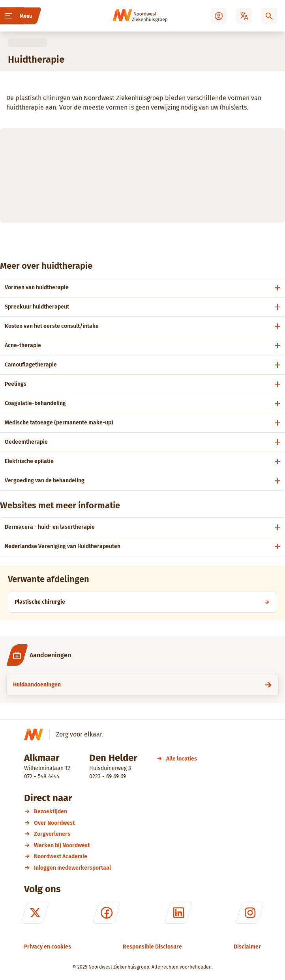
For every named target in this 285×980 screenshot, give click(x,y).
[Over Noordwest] (147, 823)
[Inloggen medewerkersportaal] (147, 868)
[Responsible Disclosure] (152, 947)
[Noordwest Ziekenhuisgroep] (129, 16)
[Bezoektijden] (147, 812)
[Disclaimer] (247, 947)
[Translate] (244, 16)
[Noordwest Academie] (147, 856)
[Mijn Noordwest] (219, 16)
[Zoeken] (269, 16)
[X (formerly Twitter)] (35, 913)
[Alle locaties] (182, 759)
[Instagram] (250, 913)
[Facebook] (107, 913)
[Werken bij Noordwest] (147, 845)
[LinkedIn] (178, 913)
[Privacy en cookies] (48, 947)
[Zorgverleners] (147, 834)
